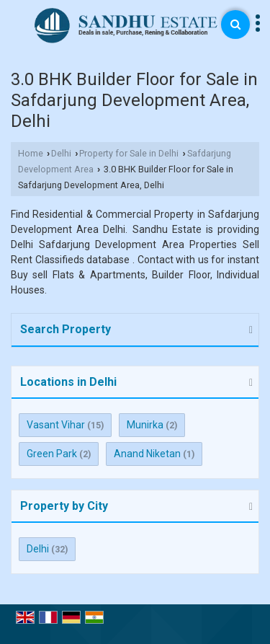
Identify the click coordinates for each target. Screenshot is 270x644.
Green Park (52, 454)
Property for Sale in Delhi (129, 153)
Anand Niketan (147, 454)
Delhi (61, 153)
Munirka (145, 425)
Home (31, 153)
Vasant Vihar (56, 425)
